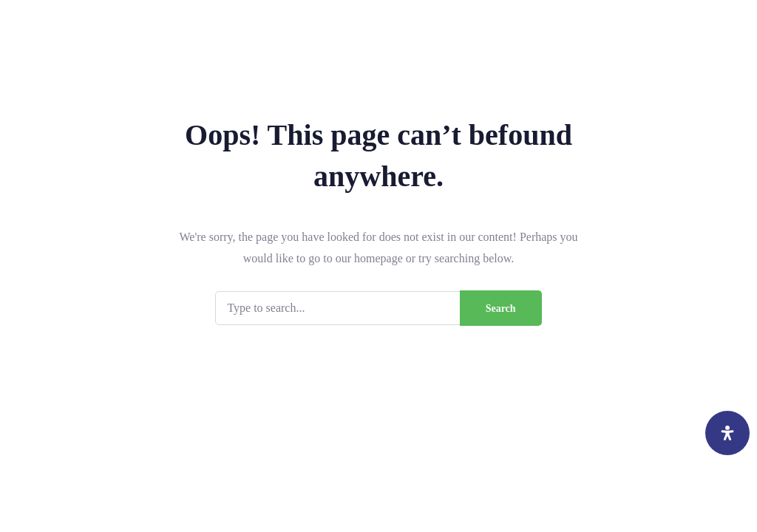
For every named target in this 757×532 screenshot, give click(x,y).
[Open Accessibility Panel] (727, 433)
